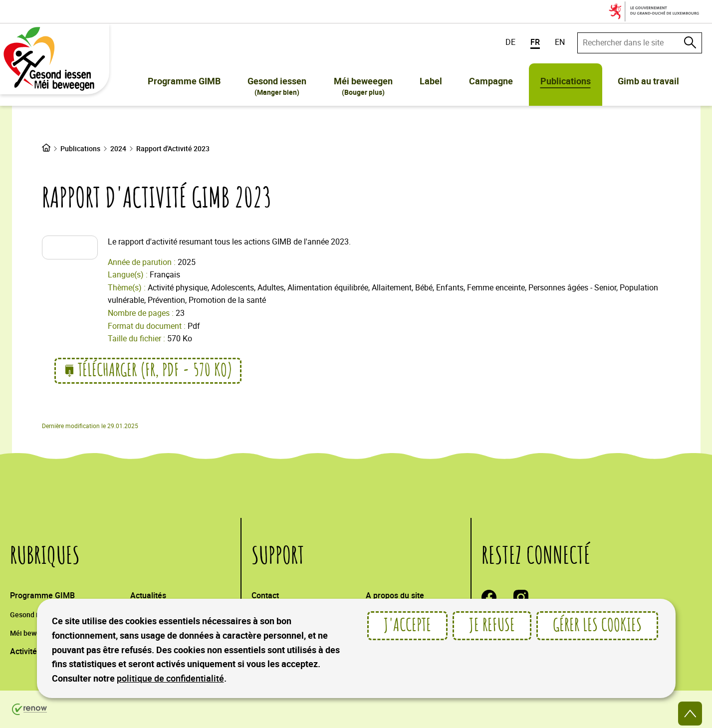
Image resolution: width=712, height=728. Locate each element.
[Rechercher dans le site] (690, 42)
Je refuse (492, 626)
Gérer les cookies (597, 626)
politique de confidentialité (170, 678)
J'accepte (407, 626)
